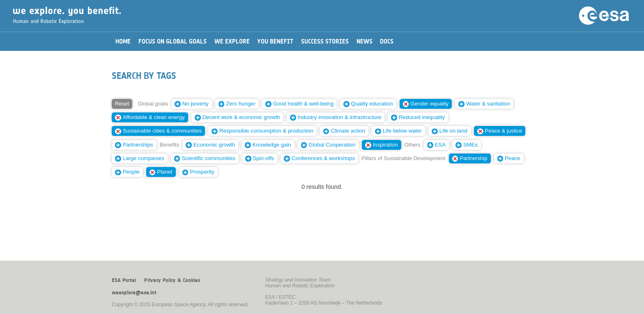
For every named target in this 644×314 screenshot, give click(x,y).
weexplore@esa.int (134, 293)
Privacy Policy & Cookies (172, 280)
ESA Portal (124, 280)
